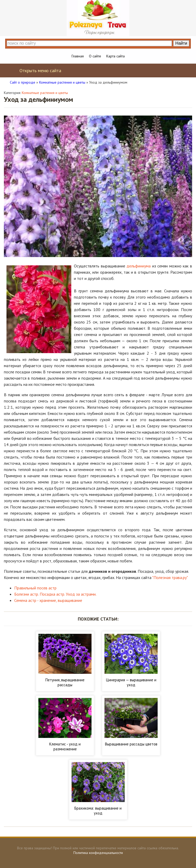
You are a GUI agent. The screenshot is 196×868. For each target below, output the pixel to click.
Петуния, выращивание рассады (65, 682)
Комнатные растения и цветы (45, 93)
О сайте (95, 56)
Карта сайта (115, 56)
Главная (78, 56)
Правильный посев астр (35, 588)
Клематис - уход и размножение (65, 746)
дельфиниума (139, 266)
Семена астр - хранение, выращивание (48, 600)
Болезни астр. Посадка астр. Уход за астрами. (55, 594)
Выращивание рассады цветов (131, 744)
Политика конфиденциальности (98, 853)
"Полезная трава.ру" (170, 577)
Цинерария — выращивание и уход (131, 682)
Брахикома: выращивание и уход (98, 811)
